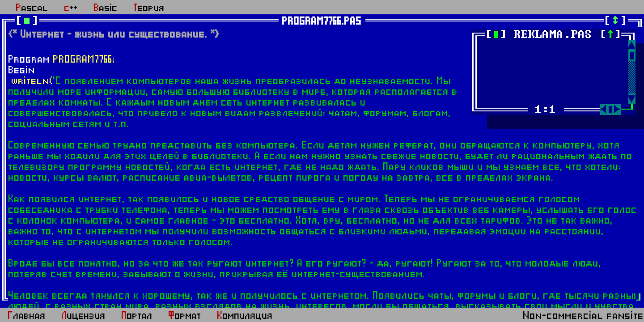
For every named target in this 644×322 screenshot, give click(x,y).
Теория (149, 8)
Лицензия (84, 316)
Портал (137, 316)
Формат (185, 316)
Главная (27, 316)
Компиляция (245, 316)
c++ (71, 8)
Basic (106, 8)
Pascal (32, 8)
